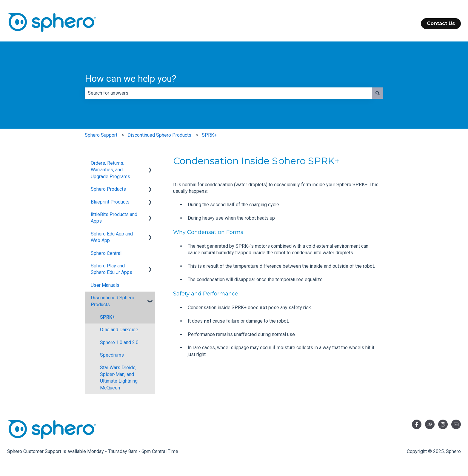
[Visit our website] (430, 424)
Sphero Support (101, 135)
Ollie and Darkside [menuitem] (119, 330)
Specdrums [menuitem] (112, 355)
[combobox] (228, 93)
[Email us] (456, 424)
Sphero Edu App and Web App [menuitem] (112, 237)
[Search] (378, 93)
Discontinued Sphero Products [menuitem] (113, 301)
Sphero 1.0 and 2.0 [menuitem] (119, 342)
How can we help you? (131, 78)
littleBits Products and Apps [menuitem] (114, 218)
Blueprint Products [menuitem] (110, 202)
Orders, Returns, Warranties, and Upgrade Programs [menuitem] (110, 170)
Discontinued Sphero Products (159, 135)
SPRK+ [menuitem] (108, 317)
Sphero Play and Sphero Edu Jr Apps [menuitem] (111, 269)
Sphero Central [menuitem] (106, 253)
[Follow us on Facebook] (417, 424)
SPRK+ (209, 135)
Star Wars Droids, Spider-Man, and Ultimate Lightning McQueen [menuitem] (119, 378)
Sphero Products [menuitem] (108, 189)
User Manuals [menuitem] (105, 285)
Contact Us (441, 23)
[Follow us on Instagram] (443, 424)
